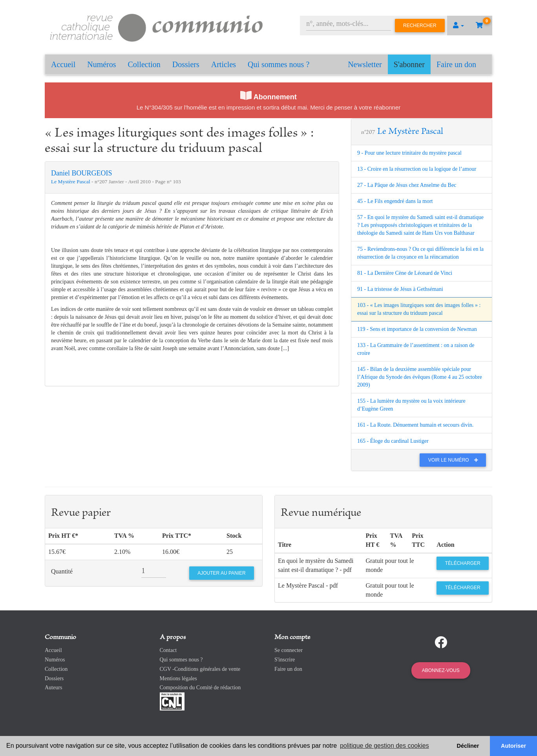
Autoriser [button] (513, 746)
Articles (224, 64)
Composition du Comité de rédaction (200, 688)
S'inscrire (285, 660)
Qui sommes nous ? (279, 64)
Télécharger (463, 563)
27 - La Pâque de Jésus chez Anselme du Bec (407, 185)
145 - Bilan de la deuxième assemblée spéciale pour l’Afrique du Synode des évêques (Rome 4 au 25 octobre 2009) (420, 377)
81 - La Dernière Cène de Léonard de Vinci (405, 273)
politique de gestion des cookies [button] (384, 746)
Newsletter (365, 64)
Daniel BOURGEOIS (82, 173)
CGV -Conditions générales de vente (200, 669)
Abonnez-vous (441, 670)
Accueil (63, 64)
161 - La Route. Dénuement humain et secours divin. (415, 425)
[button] (458, 26)
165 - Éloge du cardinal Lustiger (393, 441)
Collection (144, 64)
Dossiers (186, 64)
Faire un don (456, 64)
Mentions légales (178, 678)
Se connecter (289, 650)
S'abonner (409, 64)
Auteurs (53, 688)
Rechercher (420, 26)
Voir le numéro (455, 460)
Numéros (101, 64)
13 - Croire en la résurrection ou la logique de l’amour (417, 169)
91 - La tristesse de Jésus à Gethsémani (400, 289)
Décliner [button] (468, 746)
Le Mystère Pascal (71, 182)
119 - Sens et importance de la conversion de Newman (417, 329)
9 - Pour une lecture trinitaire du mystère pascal (409, 153)
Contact (168, 650)
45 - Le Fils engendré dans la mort (395, 201)
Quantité (62, 571)
